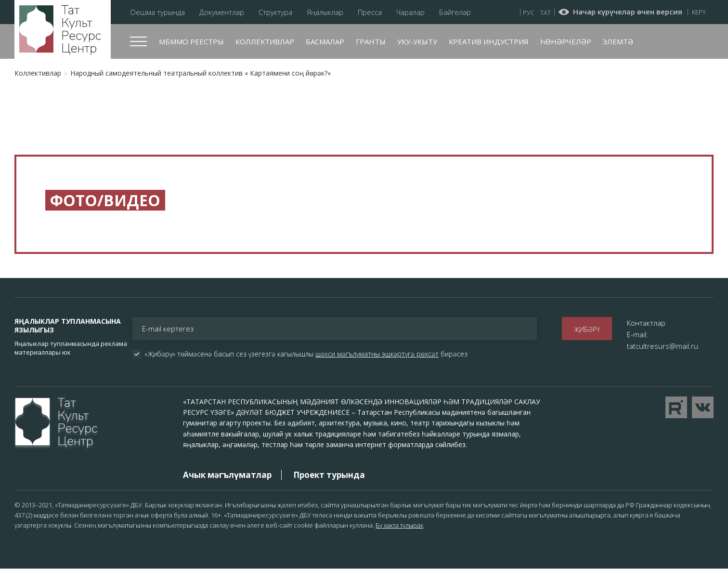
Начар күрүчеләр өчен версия (628, 12)
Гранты (371, 41)
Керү (699, 12)
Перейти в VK (703, 407)
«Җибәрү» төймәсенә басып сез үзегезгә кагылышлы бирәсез (306, 354)
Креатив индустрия (489, 41)
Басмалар (325, 41)
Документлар (222, 12)
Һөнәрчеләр (566, 41)
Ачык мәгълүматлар (227, 475)
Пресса (370, 12)
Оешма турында (157, 12)
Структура (275, 12)
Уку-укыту (417, 41)
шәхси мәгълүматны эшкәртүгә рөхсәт (377, 354)
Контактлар (646, 323)
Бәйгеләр (455, 12)
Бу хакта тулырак (399, 525)
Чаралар (410, 12)
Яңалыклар (325, 12)
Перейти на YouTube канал (676, 407)
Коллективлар (265, 41)
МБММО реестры (191, 41)
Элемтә (618, 41)
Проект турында (329, 475)
